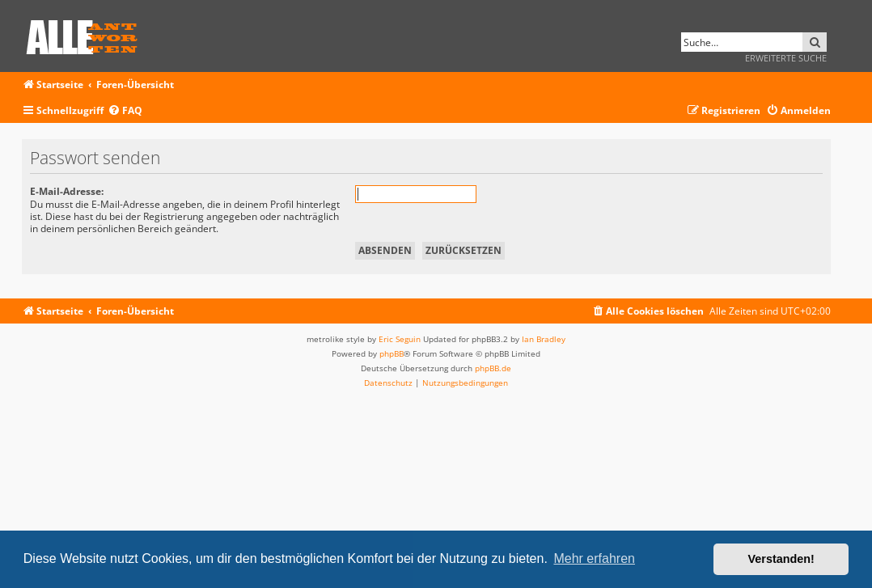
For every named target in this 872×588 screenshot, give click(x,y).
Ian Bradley (544, 339)
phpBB (392, 353)
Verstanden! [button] (781, 559)
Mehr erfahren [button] (594, 558)
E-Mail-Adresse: (67, 191)
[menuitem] (125, 111)
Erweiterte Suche (786, 58)
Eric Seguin (400, 339)
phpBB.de (493, 368)
